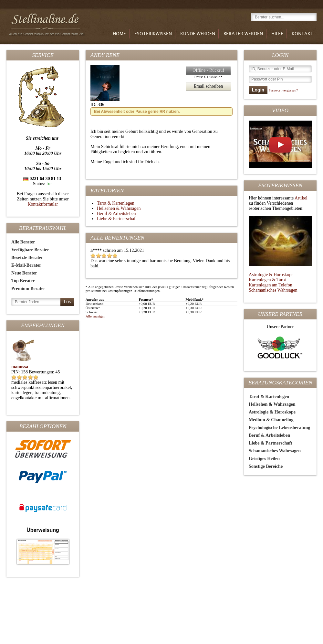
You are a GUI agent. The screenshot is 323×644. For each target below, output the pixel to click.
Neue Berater (24, 273)
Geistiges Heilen (264, 459)
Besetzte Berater (27, 258)
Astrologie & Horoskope (271, 275)
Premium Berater (28, 289)
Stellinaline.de (48, 23)
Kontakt (302, 34)
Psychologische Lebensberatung (279, 428)
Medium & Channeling (271, 420)
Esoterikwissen (153, 34)
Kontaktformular (43, 204)
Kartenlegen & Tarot (267, 280)
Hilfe (277, 34)
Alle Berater (23, 242)
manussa (20, 367)
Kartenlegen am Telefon (271, 285)
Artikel (301, 198)
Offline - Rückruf (205, 71)
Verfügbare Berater (30, 250)
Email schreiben (204, 86)
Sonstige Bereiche (266, 466)
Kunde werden (198, 34)
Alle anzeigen (95, 316)
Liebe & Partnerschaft (271, 443)
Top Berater (23, 281)
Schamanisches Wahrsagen (273, 290)
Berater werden (243, 34)
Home (119, 34)
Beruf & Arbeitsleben (269, 435)
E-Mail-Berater (26, 265)
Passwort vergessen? (283, 90)
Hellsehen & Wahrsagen (272, 404)
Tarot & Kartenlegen (269, 397)
